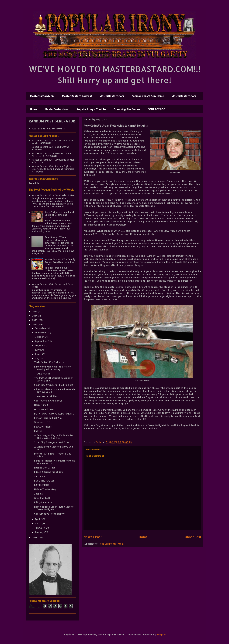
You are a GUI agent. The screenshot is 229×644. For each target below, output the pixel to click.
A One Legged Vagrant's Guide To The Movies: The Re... (53, 437)
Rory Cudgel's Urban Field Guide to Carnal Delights (54, 508)
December (41, 328)
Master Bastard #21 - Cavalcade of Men (53, 160)
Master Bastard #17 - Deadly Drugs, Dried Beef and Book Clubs (60, 262)
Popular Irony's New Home (148, 96)
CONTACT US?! (156, 109)
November (41, 332)
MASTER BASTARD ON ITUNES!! (48, 129)
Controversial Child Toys (48, 401)
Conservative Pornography (49, 514)
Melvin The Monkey (45, 489)
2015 (35, 311)
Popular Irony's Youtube (92, 109)
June (38, 354)
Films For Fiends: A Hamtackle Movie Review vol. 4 (55, 391)
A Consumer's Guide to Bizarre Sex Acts (54, 448)
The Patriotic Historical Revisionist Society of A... (54, 379)
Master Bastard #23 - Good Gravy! (50, 147)
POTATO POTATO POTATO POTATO (54, 414)
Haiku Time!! (41, 405)
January (40, 532)
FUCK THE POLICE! (44, 481)
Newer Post (93, 537)
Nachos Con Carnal (45, 468)
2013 (35, 320)
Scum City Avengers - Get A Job (52, 442)
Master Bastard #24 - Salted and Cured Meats (53, 142)
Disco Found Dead (44, 409)
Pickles (38, 431)
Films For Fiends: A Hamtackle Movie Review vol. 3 (55, 462)
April (38, 519)
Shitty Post (40, 476)
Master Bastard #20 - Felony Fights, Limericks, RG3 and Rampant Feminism (53, 168)
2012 (35, 324)
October (40, 337)
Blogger (161, 635)
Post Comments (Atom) (111, 544)
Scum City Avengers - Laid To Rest (54, 385)
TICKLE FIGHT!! (42, 374)
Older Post (193, 537)
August (39, 346)
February (40, 528)
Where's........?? (42, 422)
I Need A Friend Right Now (49, 472)
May (37, 359)
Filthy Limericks (43, 502)
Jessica (38, 494)
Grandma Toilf (42, 498)
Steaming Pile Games (127, 109)
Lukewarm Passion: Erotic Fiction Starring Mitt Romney (53, 368)
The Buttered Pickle (45, 396)
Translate (34, 183)
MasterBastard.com (42, 96)
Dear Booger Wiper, (56, 237)
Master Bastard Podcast (77, 96)
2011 (35, 538)
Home (34, 109)
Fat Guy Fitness (43, 427)
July (37, 350)
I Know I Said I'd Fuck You (48, 418)
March (38, 523)
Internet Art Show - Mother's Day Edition (53, 455)
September (41, 341)
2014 (35, 316)
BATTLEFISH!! (42, 485)
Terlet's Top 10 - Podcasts (49, 362)
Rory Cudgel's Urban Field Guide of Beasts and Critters (59, 215)
